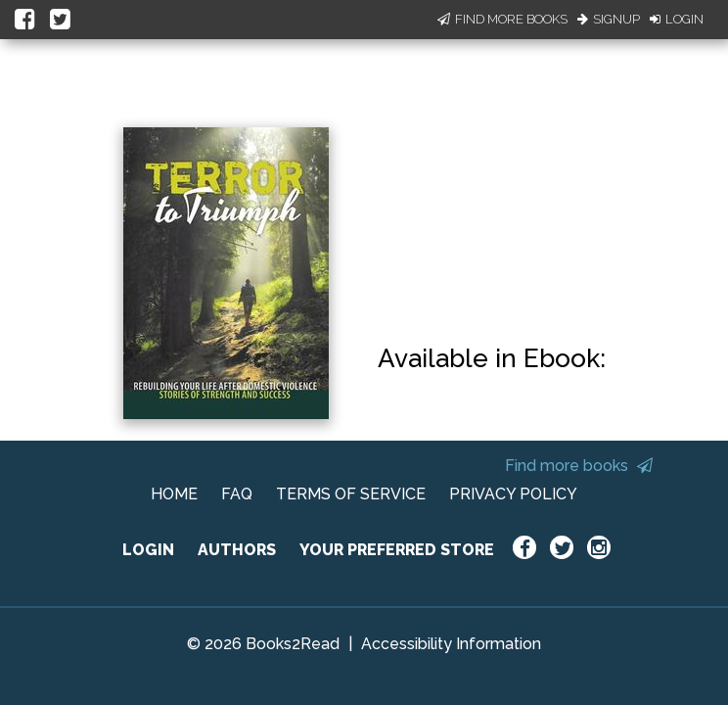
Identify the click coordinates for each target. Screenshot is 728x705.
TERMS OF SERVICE (351, 494)
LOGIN (148, 550)
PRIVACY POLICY (513, 494)
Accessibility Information (451, 644)
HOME (174, 494)
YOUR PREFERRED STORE (397, 550)
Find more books (579, 466)
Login (677, 19)
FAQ (237, 494)
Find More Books (502, 19)
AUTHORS (237, 550)
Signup (609, 19)
